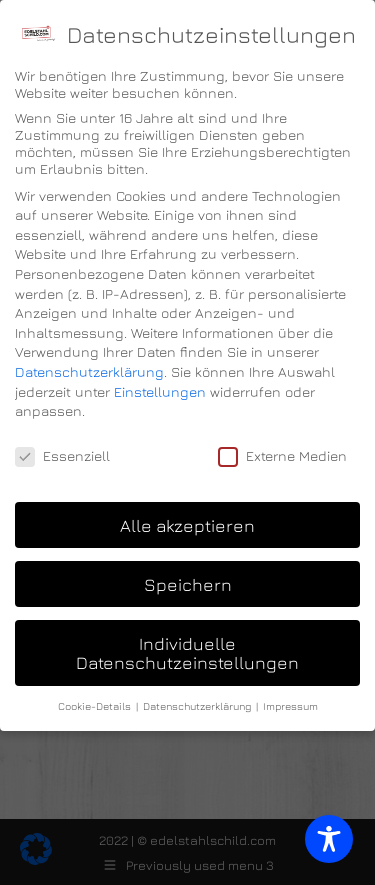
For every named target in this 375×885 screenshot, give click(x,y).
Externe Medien (282, 455)
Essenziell (62, 455)
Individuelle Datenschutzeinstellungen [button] (187, 653)
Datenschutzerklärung (89, 371)
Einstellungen (160, 391)
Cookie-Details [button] (96, 706)
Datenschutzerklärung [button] (198, 706)
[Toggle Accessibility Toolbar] (329, 839)
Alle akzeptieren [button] (187, 525)
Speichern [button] (188, 584)
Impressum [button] (290, 706)
